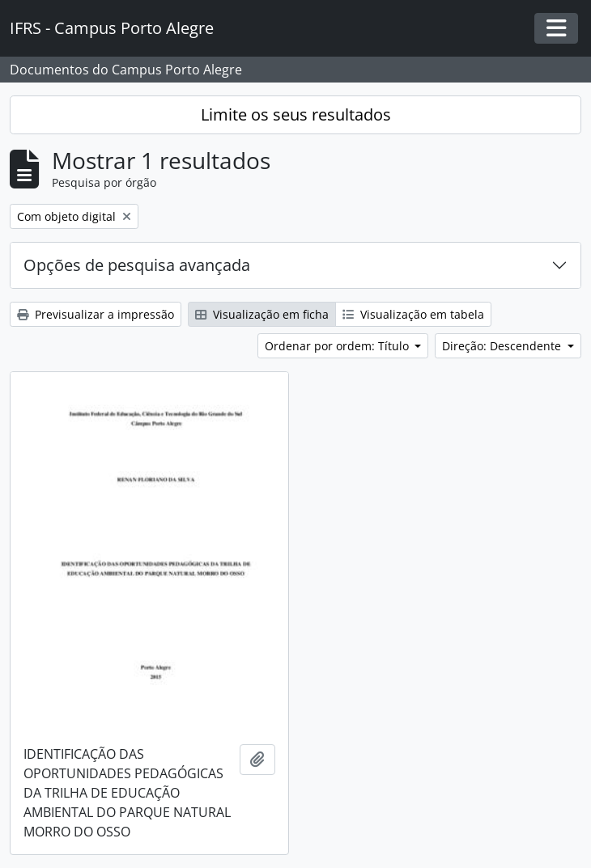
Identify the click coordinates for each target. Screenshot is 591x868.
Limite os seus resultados (296, 114)
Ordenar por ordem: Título (338, 346)
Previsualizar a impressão (96, 314)
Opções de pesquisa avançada (137, 265)
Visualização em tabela (413, 314)
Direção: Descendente (503, 346)
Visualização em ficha (262, 314)
